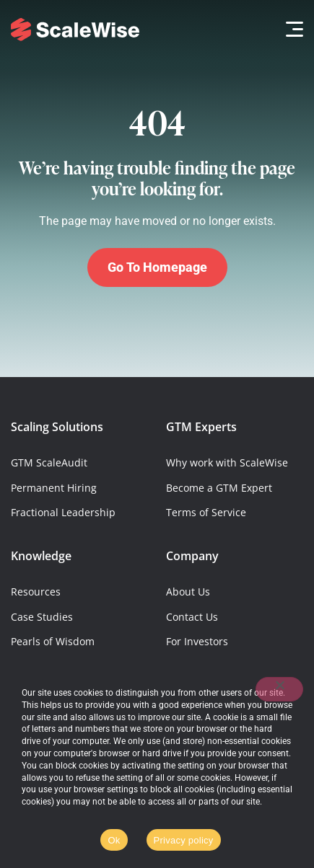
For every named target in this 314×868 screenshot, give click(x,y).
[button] (291, 29)
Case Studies (42, 617)
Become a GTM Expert (219, 488)
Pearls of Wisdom (53, 641)
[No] (279, 689)
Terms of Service (206, 512)
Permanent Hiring (54, 488)
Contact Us (192, 617)
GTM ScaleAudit (49, 462)
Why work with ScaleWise (227, 462)
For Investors (197, 641)
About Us (188, 592)
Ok (114, 840)
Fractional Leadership (63, 512)
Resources (36, 592)
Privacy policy (184, 840)
